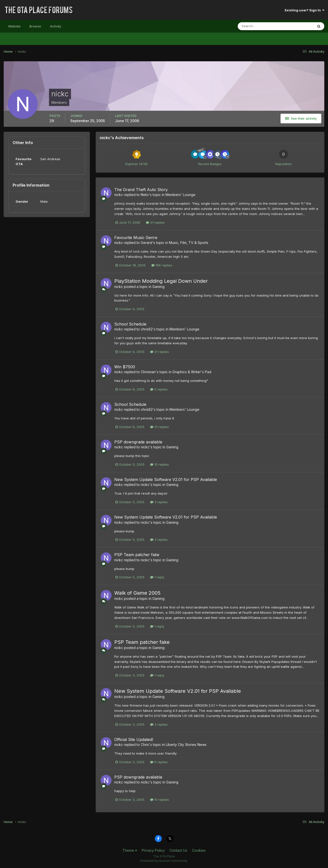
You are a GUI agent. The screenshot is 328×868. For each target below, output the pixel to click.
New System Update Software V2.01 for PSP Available (166, 479)
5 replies (159, 389)
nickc (119, 195)
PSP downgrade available (138, 442)
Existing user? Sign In (305, 10)
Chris (145, 745)
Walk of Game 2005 (137, 593)
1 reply (157, 577)
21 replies (160, 352)
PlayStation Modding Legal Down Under (161, 281)
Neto (145, 195)
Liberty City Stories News (186, 745)
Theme (130, 850)
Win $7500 (125, 367)
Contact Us (178, 850)
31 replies (155, 222)
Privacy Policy (153, 850)
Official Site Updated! (134, 739)
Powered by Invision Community (164, 861)
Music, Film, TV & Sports (189, 243)
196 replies (162, 265)
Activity (56, 26)
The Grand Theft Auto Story (141, 190)
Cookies (199, 850)
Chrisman (148, 372)
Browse (35, 26)
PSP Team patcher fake (137, 555)
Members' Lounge (180, 195)
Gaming (158, 287)
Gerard (146, 243)
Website (14, 26)
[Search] (259, 26)
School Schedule (130, 324)
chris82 (147, 329)
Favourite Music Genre (136, 238)
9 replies (159, 762)
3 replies (159, 502)
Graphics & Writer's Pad (192, 372)
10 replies (160, 464)
